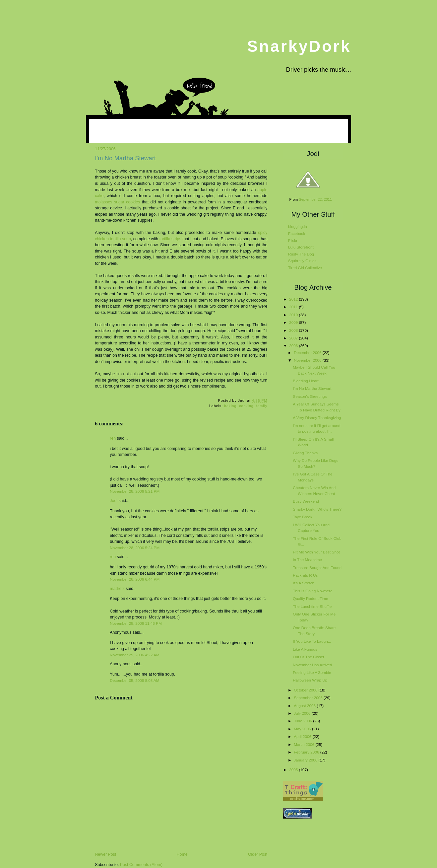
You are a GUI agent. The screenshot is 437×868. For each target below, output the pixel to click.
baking (230, 406)
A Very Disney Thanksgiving (317, 418)
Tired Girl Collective (305, 268)
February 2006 (307, 752)
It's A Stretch (304, 583)
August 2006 (305, 706)
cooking (246, 406)
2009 (294, 322)
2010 (294, 315)
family (262, 406)
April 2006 (303, 736)
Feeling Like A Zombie (312, 672)
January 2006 (306, 760)
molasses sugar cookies (117, 202)
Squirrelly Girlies (302, 261)
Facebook (297, 233)
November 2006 (308, 360)
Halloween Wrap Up (310, 680)
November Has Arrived (312, 665)
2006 (294, 346)
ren (113, 438)
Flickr (293, 240)
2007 (294, 338)
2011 (294, 307)
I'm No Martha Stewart (125, 158)
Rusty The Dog (301, 254)
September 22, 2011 (315, 199)
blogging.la (298, 226)
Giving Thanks (305, 453)
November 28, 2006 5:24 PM (135, 548)
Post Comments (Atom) (141, 865)
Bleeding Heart (306, 381)
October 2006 (306, 690)
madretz (117, 589)
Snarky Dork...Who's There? (317, 509)
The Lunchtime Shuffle (312, 606)
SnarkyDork (299, 46)
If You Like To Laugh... (312, 641)
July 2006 (303, 713)
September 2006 (309, 698)
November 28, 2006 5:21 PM (135, 491)
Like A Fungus (305, 649)
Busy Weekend (306, 501)
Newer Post (105, 854)
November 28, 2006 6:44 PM (135, 579)
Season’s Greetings (310, 396)
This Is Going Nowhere (312, 591)
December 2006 (308, 353)
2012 (294, 299)
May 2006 (303, 729)
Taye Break (303, 517)
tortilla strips (170, 239)
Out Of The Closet (308, 657)
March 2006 (305, 744)
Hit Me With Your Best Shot (316, 552)
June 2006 (303, 721)
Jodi (114, 501)
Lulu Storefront (301, 247)
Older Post (258, 854)
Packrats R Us (305, 575)
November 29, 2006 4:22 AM (134, 655)
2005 (294, 770)
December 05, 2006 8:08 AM (134, 680)
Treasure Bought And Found (317, 568)
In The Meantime (307, 560)
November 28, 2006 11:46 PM (136, 623)
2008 (294, 330)
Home (182, 854)
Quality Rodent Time (310, 598)
